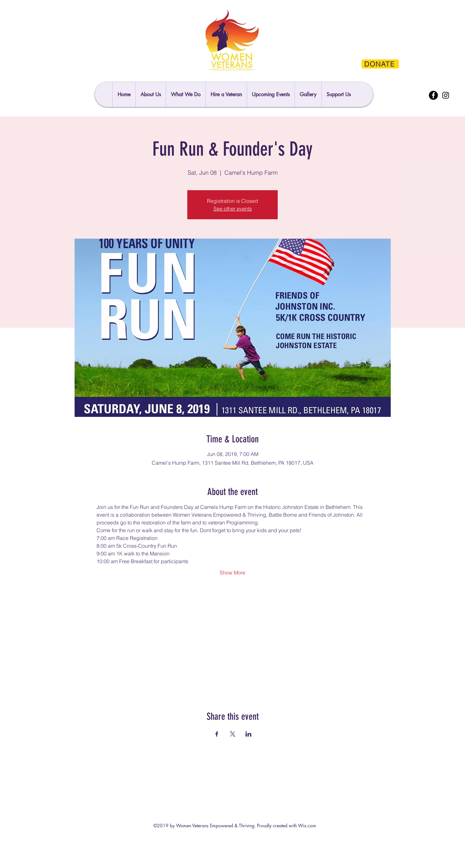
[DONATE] (380, 64)
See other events (233, 209)
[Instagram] (446, 95)
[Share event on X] (233, 734)
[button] (338, 94)
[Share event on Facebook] (217, 734)
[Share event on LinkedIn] (248, 734)
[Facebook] (433, 95)
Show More (232, 573)
